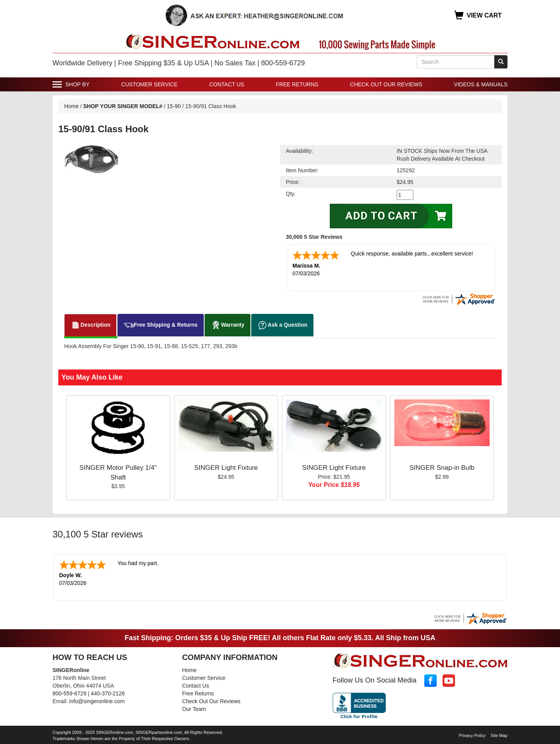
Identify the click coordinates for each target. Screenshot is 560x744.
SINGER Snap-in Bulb (442, 467)
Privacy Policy (472, 734)
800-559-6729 (69, 692)
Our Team (194, 707)
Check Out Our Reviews (386, 84)
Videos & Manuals (481, 84)
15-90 (175, 106)
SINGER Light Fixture (226, 467)
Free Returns (297, 84)
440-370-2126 (108, 692)
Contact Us (227, 84)
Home (71, 106)
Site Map (499, 734)
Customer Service (150, 84)
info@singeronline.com (97, 700)
